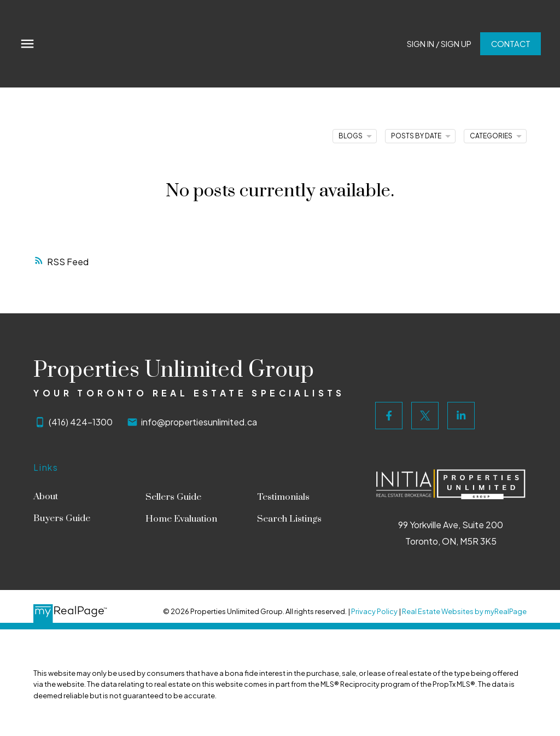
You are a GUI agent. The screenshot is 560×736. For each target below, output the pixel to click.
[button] (439, 44)
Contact (510, 44)
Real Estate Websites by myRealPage (464, 611)
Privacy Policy (374, 611)
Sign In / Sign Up (439, 44)
